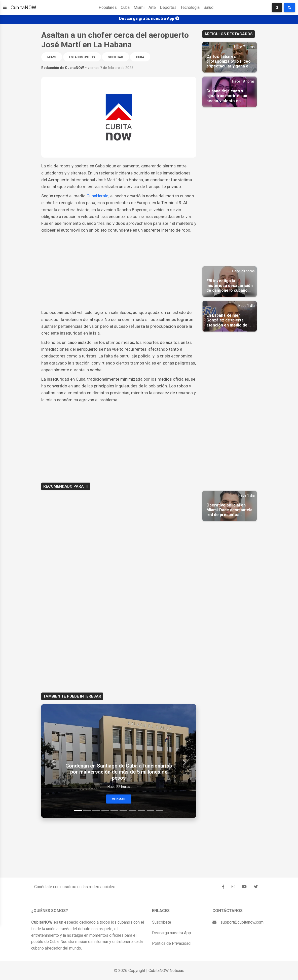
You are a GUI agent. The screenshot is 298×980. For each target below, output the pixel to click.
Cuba (125, 7)
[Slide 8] (141, 811)
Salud (209, 7)
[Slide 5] (114, 811)
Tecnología (190, 7)
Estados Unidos (82, 57)
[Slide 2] (87, 811)
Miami (139, 7)
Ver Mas (119, 799)
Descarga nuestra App (172, 933)
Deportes (168, 7)
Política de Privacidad (171, 943)
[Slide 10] (160, 811)
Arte (152, 7)
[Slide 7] (132, 811)
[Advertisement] (119, 271)
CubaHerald (98, 196)
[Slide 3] (96, 811)
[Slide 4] (105, 811)
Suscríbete (162, 922)
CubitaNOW (23, 8)
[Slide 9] (151, 811)
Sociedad (116, 57)
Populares (108, 7)
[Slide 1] (78, 811)
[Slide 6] (123, 811)
